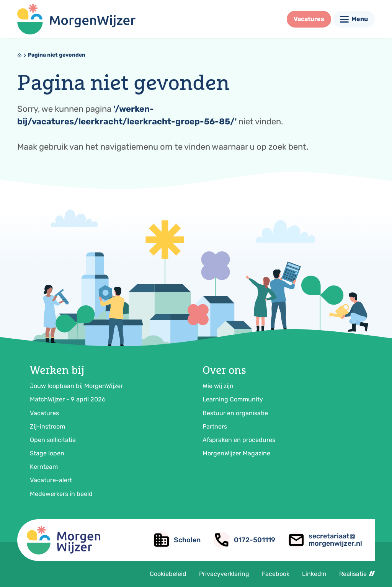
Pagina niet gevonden (57, 55)
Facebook (276, 574)
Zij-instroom (47, 426)
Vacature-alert (51, 480)
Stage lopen (47, 453)
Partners (215, 426)
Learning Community (233, 399)
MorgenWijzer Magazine (236, 453)
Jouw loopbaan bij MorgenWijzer (76, 386)
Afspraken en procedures (239, 440)
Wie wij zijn (218, 386)
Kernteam (44, 467)
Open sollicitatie (53, 440)
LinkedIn (314, 574)
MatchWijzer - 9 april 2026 (68, 399)
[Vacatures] (309, 19)
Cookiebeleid (168, 574)
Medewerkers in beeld (61, 494)
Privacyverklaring (224, 574)
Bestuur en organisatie (235, 413)
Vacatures (44, 413)
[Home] (20, 55)
